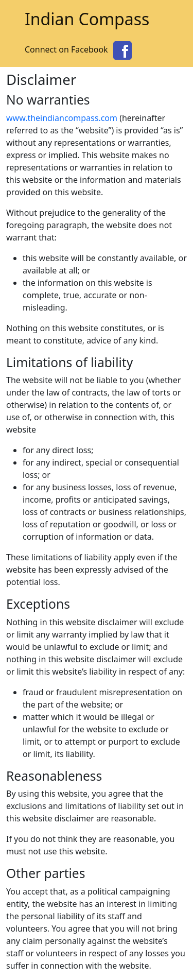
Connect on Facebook (80, 49)
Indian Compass (87, 19)
